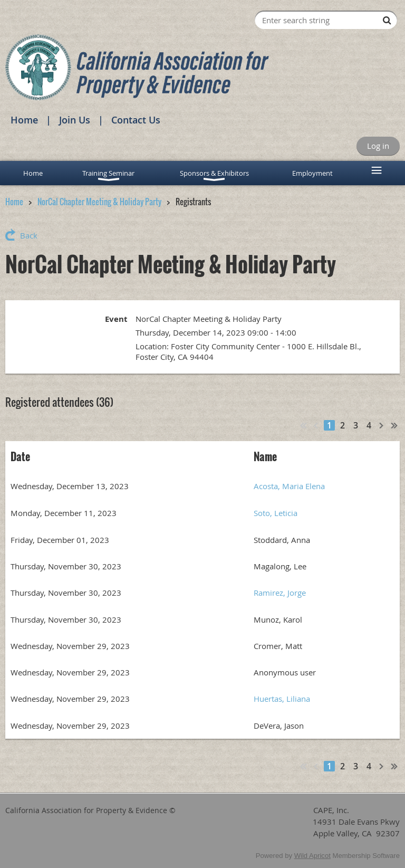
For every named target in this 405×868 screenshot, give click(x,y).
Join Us (75, 120)
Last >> (394, 425)
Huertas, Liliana (282, 699)
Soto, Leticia (276, 513)
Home (24, 120)
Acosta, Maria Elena (289, 486)
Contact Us (136, 120)
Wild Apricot (312, 856)
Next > (382, 425)
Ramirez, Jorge (280, 593)
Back (29, 235)
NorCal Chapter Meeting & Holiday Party (99, 202)
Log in (378, 146)
